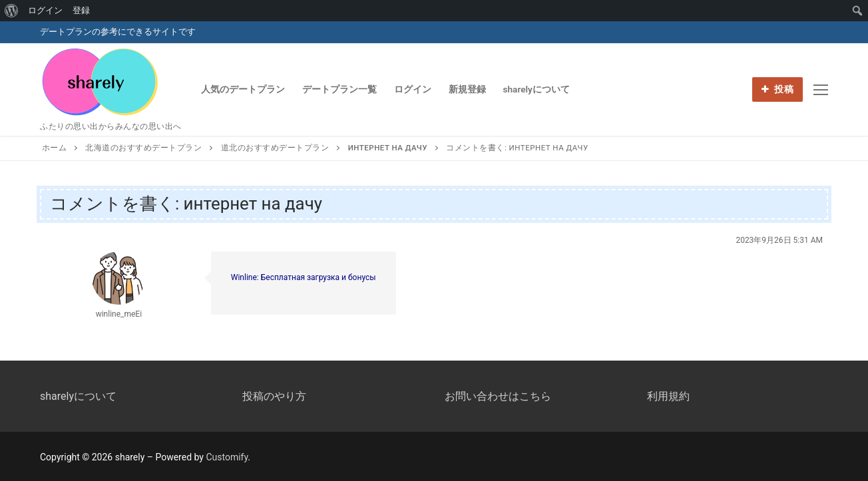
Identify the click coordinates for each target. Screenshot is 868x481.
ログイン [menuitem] (45, 10)
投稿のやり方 (274, 396)
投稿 (777, 89)
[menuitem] (12, 11)
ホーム (55, 148)
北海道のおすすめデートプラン (143, 148)
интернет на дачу (388, 148)
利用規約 (668, 396)
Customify (227, 457)
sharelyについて (78, 396)
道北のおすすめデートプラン (275, 148)
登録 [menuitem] (81, 10)
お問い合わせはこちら (498, 396)
